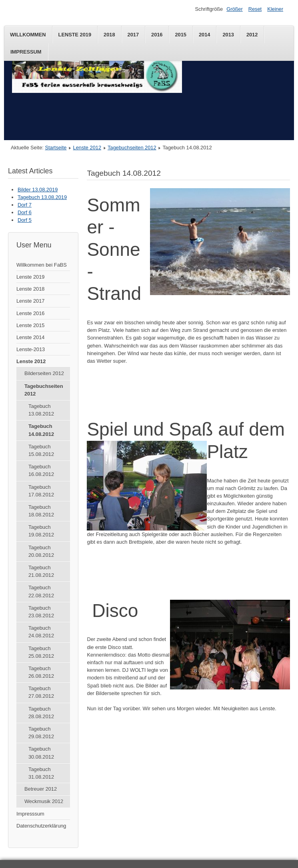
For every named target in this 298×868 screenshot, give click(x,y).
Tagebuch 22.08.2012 (41, 591)
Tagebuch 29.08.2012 (41, 733)
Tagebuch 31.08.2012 (41, 773)
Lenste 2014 (30, 337)
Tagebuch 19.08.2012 (41, 531)
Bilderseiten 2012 (44, 373)
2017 (133, 35)
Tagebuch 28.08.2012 (41, 713)
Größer (235, 9)
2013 (228, 35)
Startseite (56, 148)
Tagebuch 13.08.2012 (41, 410)
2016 (157, 35)
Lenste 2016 (30, 313)
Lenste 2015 (30, 325)
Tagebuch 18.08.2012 (41, 511)
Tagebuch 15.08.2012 (41, 450)
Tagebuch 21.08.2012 (41, 571)
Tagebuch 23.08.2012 (41, 612)
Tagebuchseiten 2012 (132, 148)
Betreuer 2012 (41, 789)
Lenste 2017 (30, 301)
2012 (252, 35)
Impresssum (30, 814)
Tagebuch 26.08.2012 (41, 672)
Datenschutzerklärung (41, 826)
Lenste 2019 (75, 35)
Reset (255, 9)
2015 (180, 35)
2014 (204, 35)
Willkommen (28, 35)
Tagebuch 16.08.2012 (41, 470)
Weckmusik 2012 (44, 801)
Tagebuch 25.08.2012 (41, 652)
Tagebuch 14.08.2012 (41, 430)
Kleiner (275, 9)
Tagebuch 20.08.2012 (41, 551)
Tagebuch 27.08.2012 (41, 692)
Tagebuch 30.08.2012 (41, 753)
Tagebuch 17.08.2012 (41, 491)
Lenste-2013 (31, 349)
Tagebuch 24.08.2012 (41, 632)
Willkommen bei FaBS (42, 265)
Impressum (26, 52)
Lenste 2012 (87, 148)
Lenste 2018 (30, 289)
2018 (109, 35)
